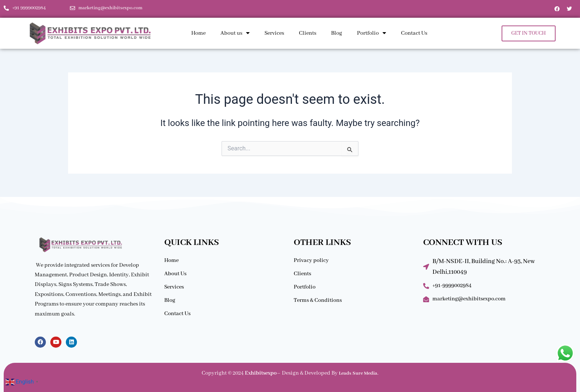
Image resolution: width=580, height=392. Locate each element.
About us (235, 33)
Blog (337, 33)
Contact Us (414, 33)
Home (198, 33)
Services (274, 33)
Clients (308, 33)
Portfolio (372, 33)
